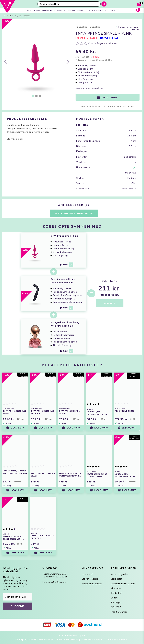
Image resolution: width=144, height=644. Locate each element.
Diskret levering (90, 579)
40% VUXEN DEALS (109, 38)
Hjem (6, 16)
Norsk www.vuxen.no (92, 640)
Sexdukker (116, 593)
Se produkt (127, 428)
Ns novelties (24, 16)
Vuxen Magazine (120, 574)
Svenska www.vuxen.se (41, 640)
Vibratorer (116, 588)
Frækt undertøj (119, 612)
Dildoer (115, 598)
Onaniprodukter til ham (123, 584)
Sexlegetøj (116, 579)
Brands (13, 16)
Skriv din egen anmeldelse (74, 213)
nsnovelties (95, 27)
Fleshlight (116, 603)
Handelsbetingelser (92, 584)
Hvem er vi (87, 574)
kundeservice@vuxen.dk (55, 582)
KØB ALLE (110, 303)
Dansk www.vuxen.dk (118, 640)
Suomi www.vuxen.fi (67, 640)
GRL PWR (116, 607)
